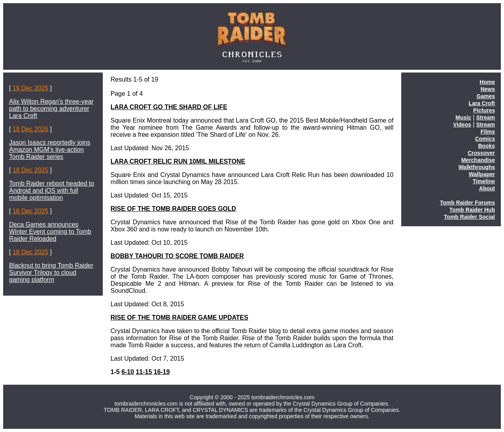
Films (488, 132)
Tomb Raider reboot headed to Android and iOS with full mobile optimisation (52, 191)
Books (486, 146)
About (487, 188)
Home (487, 82)
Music (463, 117)
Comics (485, 139)
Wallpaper (482, 174)
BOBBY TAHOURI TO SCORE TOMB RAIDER (177, 256)
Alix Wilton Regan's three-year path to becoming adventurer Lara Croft (51, 109)
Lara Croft (482, 103)
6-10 (128, 372)
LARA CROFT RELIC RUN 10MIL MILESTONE (178, 161)
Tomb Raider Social (469, 217)
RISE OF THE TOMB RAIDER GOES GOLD (173, 209)
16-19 (162, 372)
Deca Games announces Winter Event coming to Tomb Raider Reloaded (50, 232)
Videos (462, 125)
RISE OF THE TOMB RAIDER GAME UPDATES (180, 317)
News (488, 89)
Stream (486, 117)
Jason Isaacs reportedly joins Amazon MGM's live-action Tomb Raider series (50, 150)
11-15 (144, 372)
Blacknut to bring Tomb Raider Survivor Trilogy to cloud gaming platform (51, 273)
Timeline (484, 181)
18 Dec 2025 (31, 129)
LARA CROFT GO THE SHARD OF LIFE (169, 107)
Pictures (484, 110)
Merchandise (478, 160)
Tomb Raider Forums (467, 203)
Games (486, 96)
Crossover (481, 153)
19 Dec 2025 (31, 88)
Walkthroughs (477, 167)
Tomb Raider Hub (472, 210)
